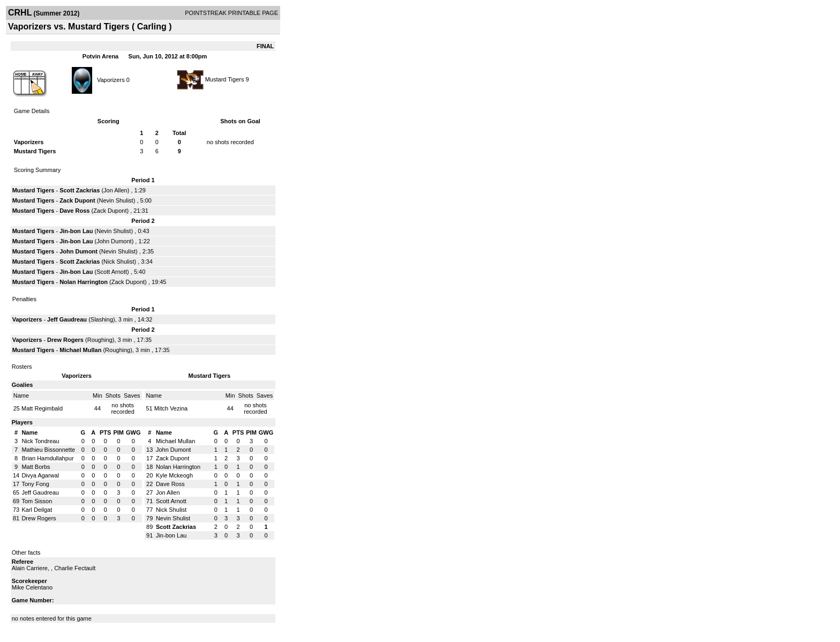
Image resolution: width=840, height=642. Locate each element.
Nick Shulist (119, 262)
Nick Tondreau (40, 441)
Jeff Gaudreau (67, 319)
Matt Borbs (36, 467)
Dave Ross (74, 211)
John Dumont (114, 241)
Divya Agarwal (40, 475)
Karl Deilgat (37, 510)
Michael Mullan (80, 350)
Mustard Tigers (225, 79)
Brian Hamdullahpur (47, 458)
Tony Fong (35, 484)
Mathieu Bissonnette (48, 450)
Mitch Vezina (171, 408)
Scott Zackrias (80, 190)
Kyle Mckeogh (174, 475)
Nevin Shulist (116, 200)
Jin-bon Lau (76, 231)
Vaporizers (111, 79)
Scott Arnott (112, 272)
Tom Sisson (37, 501)
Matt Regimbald (42, 408)
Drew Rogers (65, 340)
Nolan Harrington (84, 282)
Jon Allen (115, 190)
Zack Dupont (77, 200)
